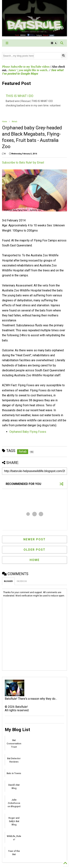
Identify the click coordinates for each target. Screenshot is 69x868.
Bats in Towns (14, 773)
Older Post (34, 550)
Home (5, 122)
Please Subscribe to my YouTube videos (26, 67)
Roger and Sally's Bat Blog (14, 821)
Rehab (14, 122)
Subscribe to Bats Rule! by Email (23, 163)
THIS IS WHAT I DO (20, 96)
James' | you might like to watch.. (29, 70)
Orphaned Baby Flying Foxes (28, 432)
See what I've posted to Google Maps (33, 72)
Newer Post (34, 539)
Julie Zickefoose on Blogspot (14, 803)
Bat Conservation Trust (14, 744)
